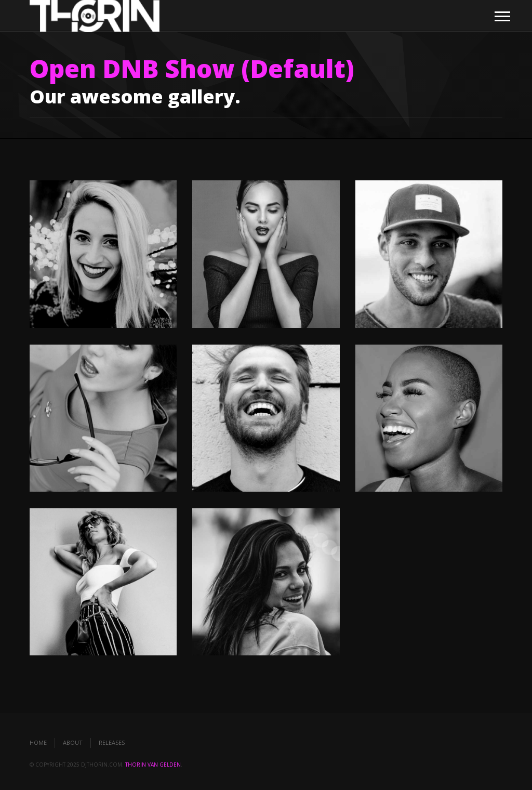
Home (38, 742)
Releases (112, 742)
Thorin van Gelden (153, 765)
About (73, 742)
